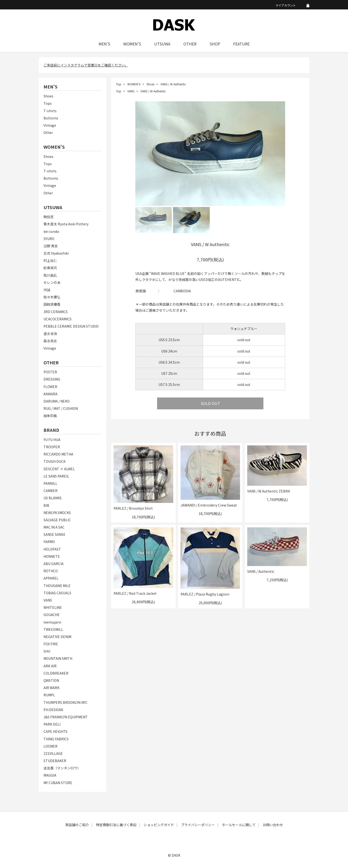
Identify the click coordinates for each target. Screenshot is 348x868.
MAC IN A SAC (54, 527)
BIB (46, 505)
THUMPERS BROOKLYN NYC (65, 702)
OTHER (190, 44)
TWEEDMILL (53, 629)
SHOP (215, 44)
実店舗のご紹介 (77, 825)
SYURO (49, 239)
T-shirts (50, 111)
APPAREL (51, 578)
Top (119, 84)
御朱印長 (50, 416)
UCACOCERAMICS (58, 319)
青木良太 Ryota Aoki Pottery (66, 224)
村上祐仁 (50, 260)
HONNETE (52, 556)
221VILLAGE (53, 753)
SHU (47, 651)
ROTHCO (51, 571)
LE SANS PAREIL (56, 476)
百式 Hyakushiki (56, 253)
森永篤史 (50, 341)
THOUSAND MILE (57, 586)
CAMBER (51, 491)
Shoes (48, 96)
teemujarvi (52, 622)
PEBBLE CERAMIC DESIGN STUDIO (71, 326)
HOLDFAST (52, 549)
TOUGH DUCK (54, 461)
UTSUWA (162, 44)
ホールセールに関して (239, 825)
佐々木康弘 (52, 297)
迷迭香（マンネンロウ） (62, 768)
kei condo (51, 231)
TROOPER (52, 447)
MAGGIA (50, 775)
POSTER (50, 372)
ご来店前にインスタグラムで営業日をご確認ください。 (86, 65)
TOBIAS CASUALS (57, 593)
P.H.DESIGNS (53, 710)
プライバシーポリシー (198, 825)
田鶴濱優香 (52, 304)
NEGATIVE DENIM (57, 637)
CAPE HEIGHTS (55, 731)
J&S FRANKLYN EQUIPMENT (66, 717)
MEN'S (104, 44)
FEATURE (241, 44)
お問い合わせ (273, 825)
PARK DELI (52, 724)
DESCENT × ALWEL (59, 469)
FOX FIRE (51, 644)
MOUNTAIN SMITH (58, 658)
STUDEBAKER (55, 761)
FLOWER (50, 387)
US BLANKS (53, 498)
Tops (48, 103)
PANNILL (50, 483)
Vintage (50, 125)
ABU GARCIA (54, 564)
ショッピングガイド (159, 825)
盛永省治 (50, 333)
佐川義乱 (50, 275)
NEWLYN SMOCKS (57, 513)
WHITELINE (53, 607)
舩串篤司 (50, 268)
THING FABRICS (56, 739)
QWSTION (51, 680)
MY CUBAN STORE (58, 783)
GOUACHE (52, 615)
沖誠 (47, 290)
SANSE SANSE (54, 534)
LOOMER (51, 746)
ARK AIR (50, 666)
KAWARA (51, 394)
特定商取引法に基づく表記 (116, 825)
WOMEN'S (132, 44)
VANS (48, 600)
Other (48, 132)
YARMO (49, 542)
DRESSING (52, 379)
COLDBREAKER (56, 673)
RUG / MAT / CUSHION (61, 408)
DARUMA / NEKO (57, 401)
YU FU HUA (52, 440)
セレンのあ (52, 282)
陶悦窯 (49, 217)
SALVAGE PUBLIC (57, 520)
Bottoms (51, 118)
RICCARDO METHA (58, 454)
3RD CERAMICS (56, 312)
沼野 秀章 (51, 246)
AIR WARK (51, 688)
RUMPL (49, 695)
